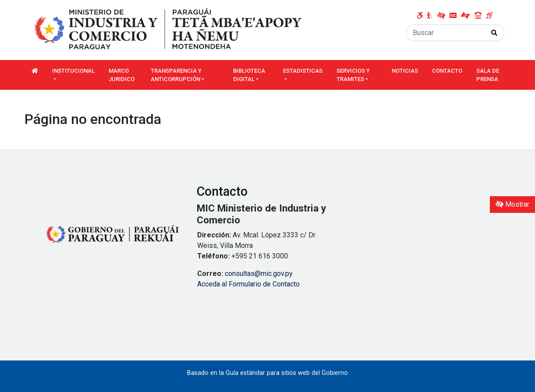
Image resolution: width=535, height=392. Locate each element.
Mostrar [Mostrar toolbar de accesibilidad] (512, 204)
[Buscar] (445, 33)
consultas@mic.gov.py (259, 274)
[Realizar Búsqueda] (494, 33)
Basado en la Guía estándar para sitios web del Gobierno (267, 373)
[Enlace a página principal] (169, 30)
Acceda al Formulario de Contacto (248, 284)
